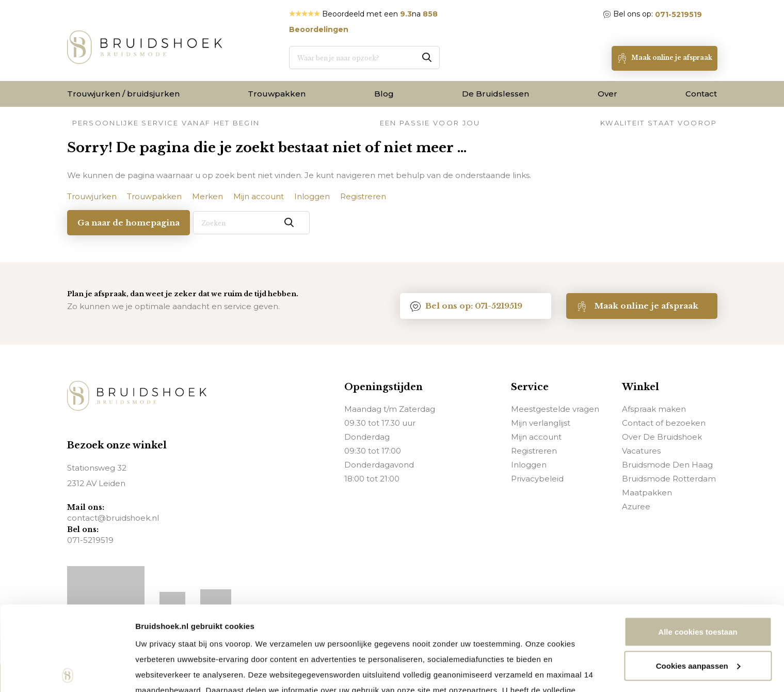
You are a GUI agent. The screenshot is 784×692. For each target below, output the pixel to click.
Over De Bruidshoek (662, 436)
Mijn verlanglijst (541, 422)
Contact (701, 94)
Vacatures (641, 450)
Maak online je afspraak (637, 306)
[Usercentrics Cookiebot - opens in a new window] (67, 672)
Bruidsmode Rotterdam (669, 478)
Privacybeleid (537, 478)
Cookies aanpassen (698, 581)
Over (607, 94)
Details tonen (160, 672)
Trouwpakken (277, 94)
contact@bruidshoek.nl (113, 518)
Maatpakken (647, 492)
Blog (384, 94)
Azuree (636, 506)
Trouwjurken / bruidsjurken (123, 94)
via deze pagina (442, 621)
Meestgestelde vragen (555, 408)
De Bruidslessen (495, 94)
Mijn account (536, 436)
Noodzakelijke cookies (698, 615)
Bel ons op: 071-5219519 (466, 306)
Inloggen (529, 464)
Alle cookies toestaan (698, 547)
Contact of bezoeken (664, 422)
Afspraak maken (654, 408)
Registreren (534, 450)
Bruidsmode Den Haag (667, 464)
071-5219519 (678, 14)
